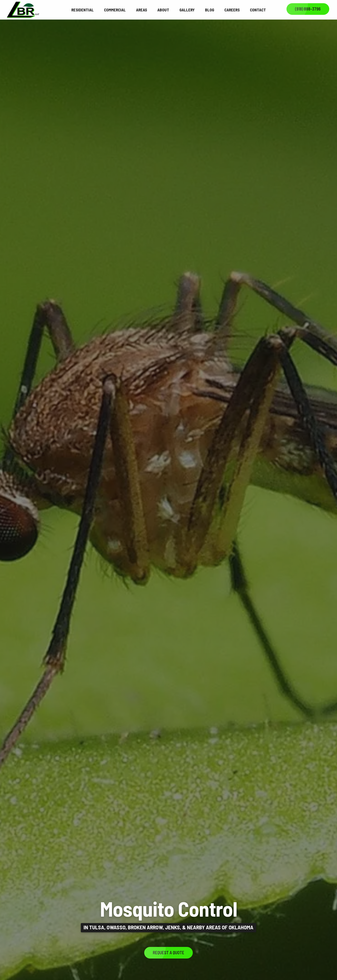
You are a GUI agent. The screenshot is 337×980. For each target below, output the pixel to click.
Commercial (115, 10)
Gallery (187, 10)
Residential (83, 10)
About (163, 10)
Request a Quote (168, 953)
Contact (258, 10)
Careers (232, 10)
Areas (142, 10)
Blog (210, 10)
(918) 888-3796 (308, 9)
